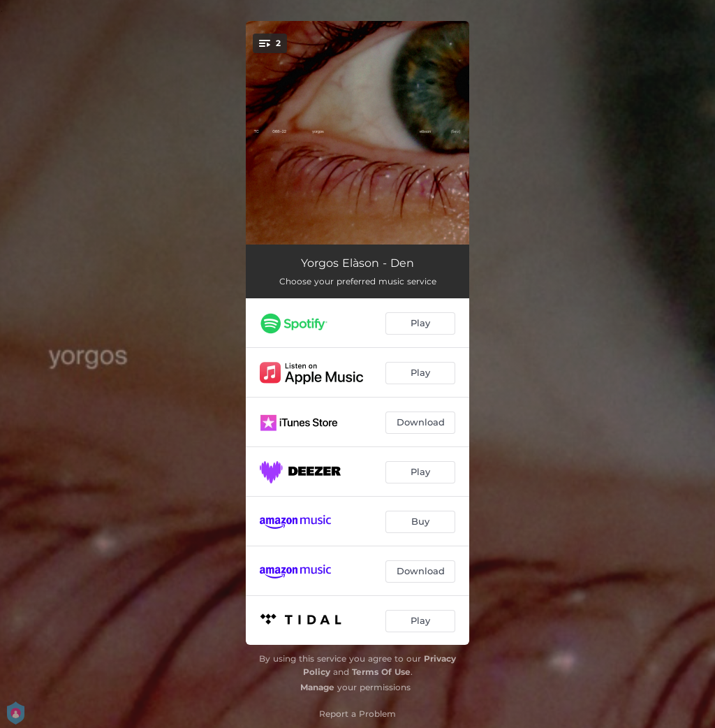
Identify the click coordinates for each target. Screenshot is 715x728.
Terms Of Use (381, 672)
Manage (317, 687)
